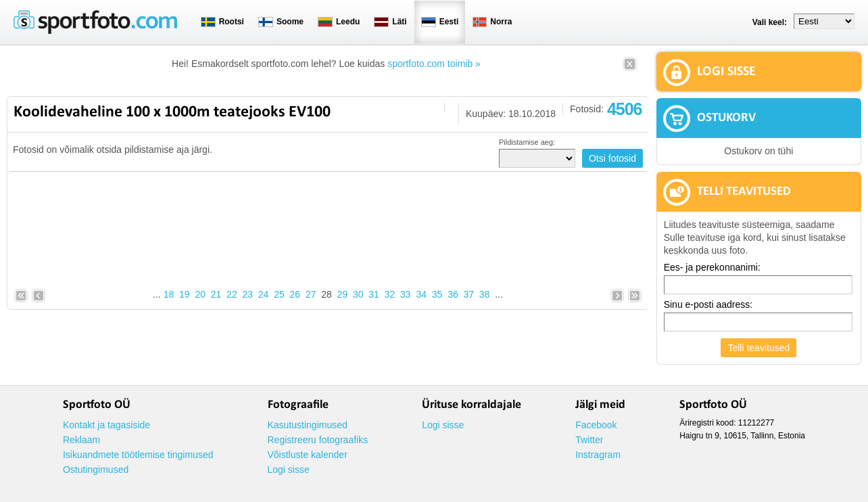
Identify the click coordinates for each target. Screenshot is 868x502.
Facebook (596, 425)
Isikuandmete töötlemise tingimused (138, 455)
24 (264, 294)
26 (295, 294)
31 (374, 294)
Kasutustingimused (308, 425)
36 (453, 294)
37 (468, 294)
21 (216, 294)
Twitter (589, 440)
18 (169, 294)
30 (358, 294)
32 (390, 294)
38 (485, 294)
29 (343, 294)
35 (437, 294)
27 (311, 294)
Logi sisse (289, 470)
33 (406, 294)
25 (279, 294)
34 (421, 294)
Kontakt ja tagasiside (106, 425)
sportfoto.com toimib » (434, 64)
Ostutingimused (96, 470)
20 (200, 294)
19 (185, 294)
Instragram (598, 455)
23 (247, 294)
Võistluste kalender (308, 455)
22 (232, 294)
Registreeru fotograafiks (318, 440)
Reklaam (81, 440)
